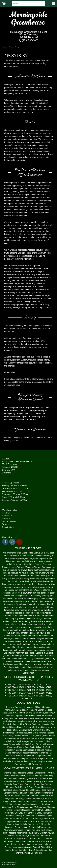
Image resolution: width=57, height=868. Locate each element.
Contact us (7, 516)
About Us (6, 513)
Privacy (5, 524)
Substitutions (8, 527)
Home (4, 47)
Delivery (6, 519)
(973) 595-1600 (28, 40)
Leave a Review (9, 521)
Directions (7, 473)
